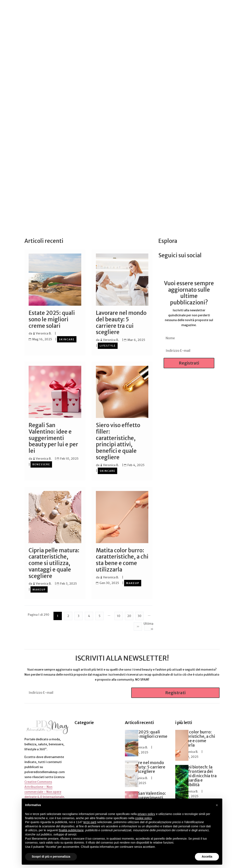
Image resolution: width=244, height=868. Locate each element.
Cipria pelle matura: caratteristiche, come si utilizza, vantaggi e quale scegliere (54, 563)
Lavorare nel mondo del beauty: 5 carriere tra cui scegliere (121, 323)
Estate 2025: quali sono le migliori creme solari (52, 319)
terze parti (90, 822)
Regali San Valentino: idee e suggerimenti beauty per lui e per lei (53, 438)
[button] (217, 805)
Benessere (41, 464)
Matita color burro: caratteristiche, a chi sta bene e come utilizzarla (122, 559)
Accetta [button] (207, 857)
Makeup (39, 589)
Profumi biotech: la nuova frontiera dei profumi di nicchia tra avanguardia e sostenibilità (196, 775)
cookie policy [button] (143, 818)
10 (119, 615)
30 (140, 615)
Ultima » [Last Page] (148, 626)
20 (129, 615)
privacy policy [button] (146, 814)
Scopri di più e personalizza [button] (51, 857)
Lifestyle (108, 345)
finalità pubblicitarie (71, 830)
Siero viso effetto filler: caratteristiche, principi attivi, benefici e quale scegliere (118, 441)
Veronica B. (44, 333)
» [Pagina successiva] (138, 625)
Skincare (67, 339)
